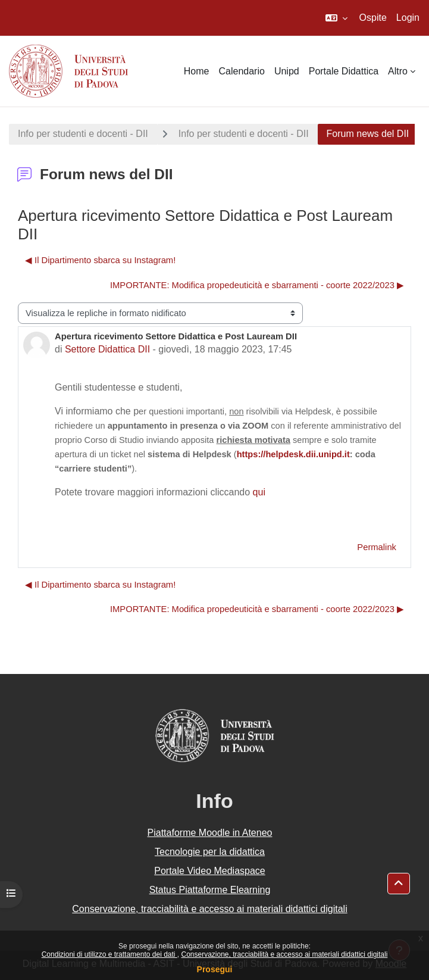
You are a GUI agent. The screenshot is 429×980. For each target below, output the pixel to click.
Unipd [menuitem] (287, 71)
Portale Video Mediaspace (210, 871)
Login (408, 18)
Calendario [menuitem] (242, 71)
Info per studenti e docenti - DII (83, 134)
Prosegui (215, 969)
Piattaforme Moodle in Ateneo (210, 833)
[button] (336, 18)
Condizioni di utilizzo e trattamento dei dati (109, 954)
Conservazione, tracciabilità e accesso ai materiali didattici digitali (284, 954)
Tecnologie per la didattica (210, 852)
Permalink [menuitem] (377, 547)
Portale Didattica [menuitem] (344, 71)
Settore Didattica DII (107, 349)
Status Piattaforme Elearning (210, 890)
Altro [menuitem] (398, 71)
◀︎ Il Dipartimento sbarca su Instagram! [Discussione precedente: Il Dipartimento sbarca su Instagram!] (100, 260)
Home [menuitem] (197, 71)
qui (259, 492)
